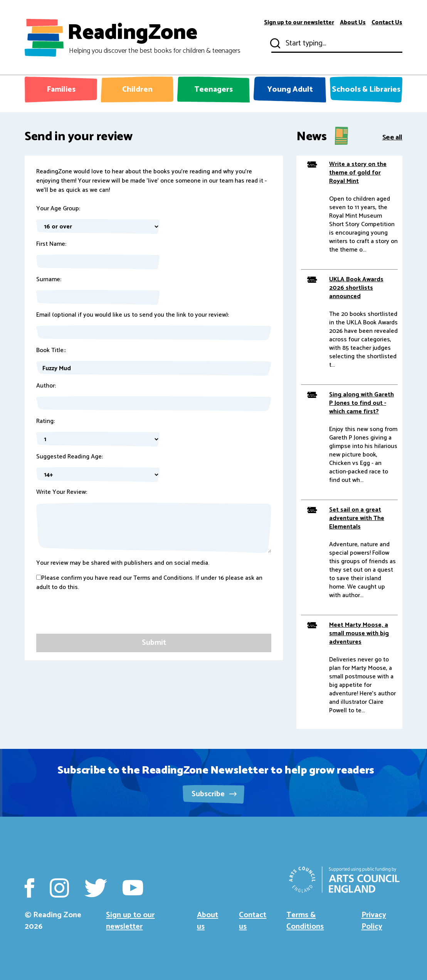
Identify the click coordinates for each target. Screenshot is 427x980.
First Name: (51, 244)
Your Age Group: (58, 209)
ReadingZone (154, 38)
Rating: (45, 421)
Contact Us (387, 23)
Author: (46, 386)
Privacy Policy (374, 921)
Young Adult (290, 90)
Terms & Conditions (305, 921)
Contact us (253, 921)
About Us (353, 23)
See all (392, 137)
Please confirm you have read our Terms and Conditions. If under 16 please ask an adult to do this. (149, 583)
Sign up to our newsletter (299, 23)
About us (208, 921)
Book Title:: (51, 351)
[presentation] (95, 619)
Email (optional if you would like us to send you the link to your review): (133, 315)
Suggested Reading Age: (70, 457)
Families (61, 90)
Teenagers (213, 90)
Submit (274, 44)
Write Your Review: (62, 492)
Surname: (49, 280)
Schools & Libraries (366, 90)
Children (137, 90)
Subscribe (214, 794)
